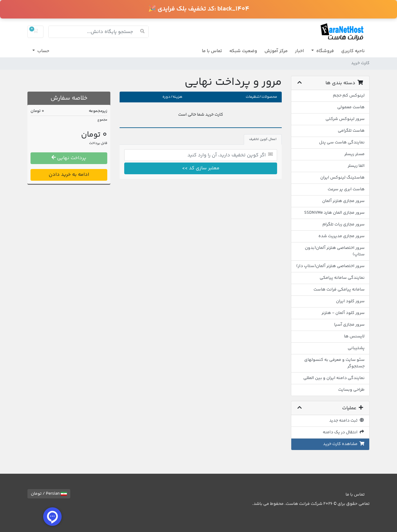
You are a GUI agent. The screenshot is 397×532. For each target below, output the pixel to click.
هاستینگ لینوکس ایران (342, 178)
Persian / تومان (49, 494)
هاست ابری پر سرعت (346, 189)
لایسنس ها (354, 336)
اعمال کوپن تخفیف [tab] (263, 139)
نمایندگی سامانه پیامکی (342, 278)
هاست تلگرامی (351, 131)
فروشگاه (324, 51)
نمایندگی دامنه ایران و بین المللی (334, 378)
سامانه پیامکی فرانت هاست (339, 290)
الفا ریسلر (356, 166)
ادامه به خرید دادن (69, 175)
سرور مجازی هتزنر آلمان (343, 201)
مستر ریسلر (354, 154)
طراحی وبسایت (351, 390)
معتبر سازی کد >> (201, 168)
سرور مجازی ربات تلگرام (344, 225)
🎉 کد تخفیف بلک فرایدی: (199, 9)
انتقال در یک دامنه (344, 432)
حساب (43, 51)
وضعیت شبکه (243, 51)
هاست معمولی (351, 107)
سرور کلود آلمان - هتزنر (343, 313)
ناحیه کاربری (353, 51)
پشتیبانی (356, 348)
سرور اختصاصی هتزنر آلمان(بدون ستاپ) (335, 251)
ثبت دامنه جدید (347, 421)
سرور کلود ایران (350, 301)
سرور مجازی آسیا (349, 325)
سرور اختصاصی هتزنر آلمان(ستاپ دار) (330, 266)
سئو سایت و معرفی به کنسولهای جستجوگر (334, 363)
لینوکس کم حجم (349, 96)
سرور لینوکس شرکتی (345, 119)
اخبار (299, 51)
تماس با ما (212, 51)
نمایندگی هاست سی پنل (342, 142)
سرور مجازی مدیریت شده (342, 236)
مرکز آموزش (276, 51)
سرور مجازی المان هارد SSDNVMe (334, 213)
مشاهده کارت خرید (344, 444)
